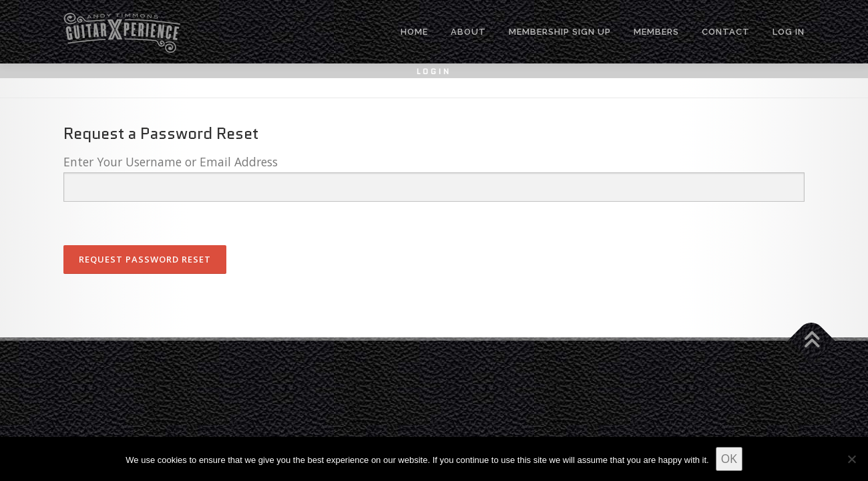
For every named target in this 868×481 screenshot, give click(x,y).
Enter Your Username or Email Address (171, 162)
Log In (789, 32)
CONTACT (726, 32)
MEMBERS (656, 32)
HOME (414, 32)
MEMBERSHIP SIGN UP (560, 32)
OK (729, 458)
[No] (851, 459)
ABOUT (468, 32)
